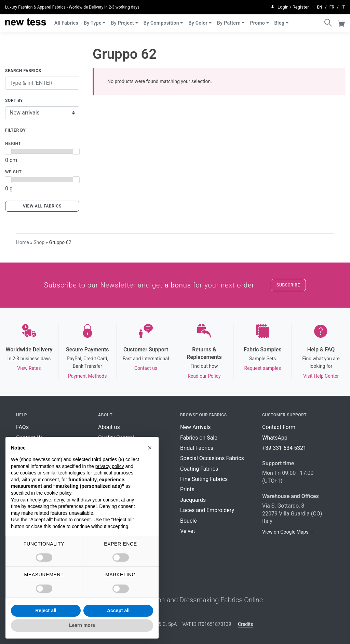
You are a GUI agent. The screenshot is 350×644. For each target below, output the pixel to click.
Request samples (262, 368)
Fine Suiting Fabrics (204, 479)
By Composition (161, 20)
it (343, 5)
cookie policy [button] (58, 493)
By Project (122, 20)
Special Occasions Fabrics (212, 458)
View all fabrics (42, 206)
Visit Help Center (321, 376)
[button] (150, 448)
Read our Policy (204, 376)
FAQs (22, 427)
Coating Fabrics (199, 469)
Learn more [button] (82, 625)
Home (23, 242)
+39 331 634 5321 (284, 448)
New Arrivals (196, 427)
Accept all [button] (118, 611)
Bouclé (189, 521)
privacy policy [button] (110, 466)
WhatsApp (275, 438)
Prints (187, 489)
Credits (245, 624)
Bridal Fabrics (197, 448)
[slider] (8, 151)
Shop (39, 242)
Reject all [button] (46, 611)
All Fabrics (66, 20)
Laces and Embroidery (207, 510)
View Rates (29, 368)
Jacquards (193, 500)
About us (109, 427)
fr (332, 5)
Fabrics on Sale (199, 438)
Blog (280, 20)
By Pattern (229, 20)
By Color (198, 20)
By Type (93, 20)
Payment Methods (87, 376)
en (320, 5)
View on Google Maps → (288, 532)
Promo (257, 20)
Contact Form (279, 427)
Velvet (188, 531)
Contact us (146, 368)
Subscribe (288, 285)
